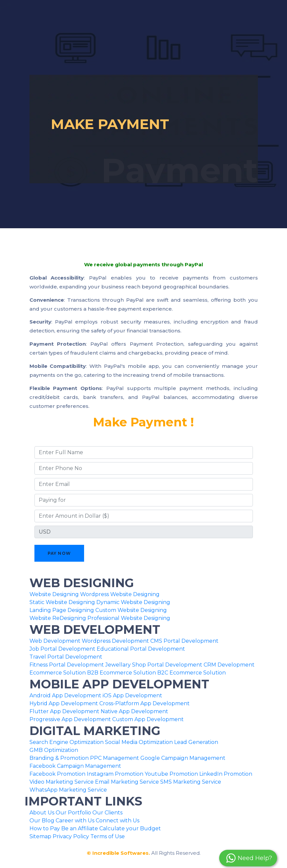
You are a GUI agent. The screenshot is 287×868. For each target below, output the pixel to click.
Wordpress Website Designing (120, 594)
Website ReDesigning (58, 618)
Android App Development (65, 695)
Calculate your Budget (130, 828)
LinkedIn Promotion (226, 774)
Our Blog (42, 821)
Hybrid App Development (64, 703)
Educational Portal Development (141, 649)
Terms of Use (108, 836)
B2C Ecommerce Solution (191, 673)
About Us (42, 813)
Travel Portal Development (66, 657)
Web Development (55, 641)
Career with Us (75, 821)
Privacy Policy (71, 836)
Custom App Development (148, 719)
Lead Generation (196, 742)
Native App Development (134, 711)
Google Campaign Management (183, 758)
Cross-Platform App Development (144, 703)
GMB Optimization (54, 750)
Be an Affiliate (80, 828)
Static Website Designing (62, 602)
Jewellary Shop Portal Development (154, 665)
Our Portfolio (73, 813)
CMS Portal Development (184, 641)
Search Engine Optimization (67, 742)
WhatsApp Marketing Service (68, 790)
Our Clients (107, 813)
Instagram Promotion (115, 774)
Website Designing (54, 594)
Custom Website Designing (131, 610)
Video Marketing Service (62, 782)
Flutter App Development (64, 711)
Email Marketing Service (127, 782)
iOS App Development (132, 695)
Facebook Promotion (57, 774)
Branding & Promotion (59, 758)
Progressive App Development (70, 719)
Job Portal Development (62, 649)
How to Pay (45, 828)
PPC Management (115, 758)
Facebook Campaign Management (75, 766)
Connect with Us (118, 821)
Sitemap (40, 836)
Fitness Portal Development (67, 665)
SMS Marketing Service (191, 782)
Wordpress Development (115, 641)
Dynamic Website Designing (133, 602)
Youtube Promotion (171, 774)
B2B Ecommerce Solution (121, 673)
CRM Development (229, 665)
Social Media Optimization (139, 742)
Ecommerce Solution (58, 673)
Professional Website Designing (129, 618)
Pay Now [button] (59, 553)
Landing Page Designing (62, 610)
